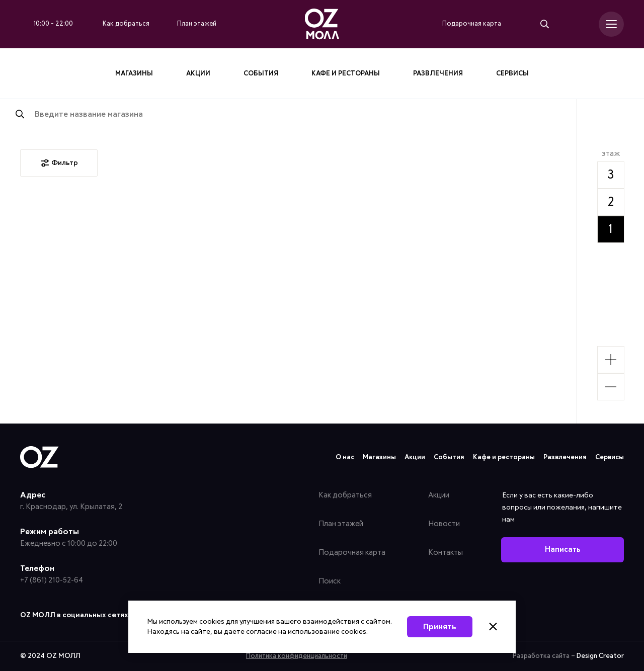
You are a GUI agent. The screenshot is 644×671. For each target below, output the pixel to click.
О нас (345, 457)
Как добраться (345, 495)
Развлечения (438, 74)
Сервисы (512, 74)
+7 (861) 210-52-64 (52, 580)
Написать (563, 550)
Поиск (330, 581)
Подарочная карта (352, 553)
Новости (444, 524)
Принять (440, 627)
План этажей (341, 524)
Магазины (134, 74)
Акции (198, 74)
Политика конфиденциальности (297, 656)
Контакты (446, 553)
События (261, 74)
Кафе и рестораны (346, 74)
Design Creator (600, 656)
